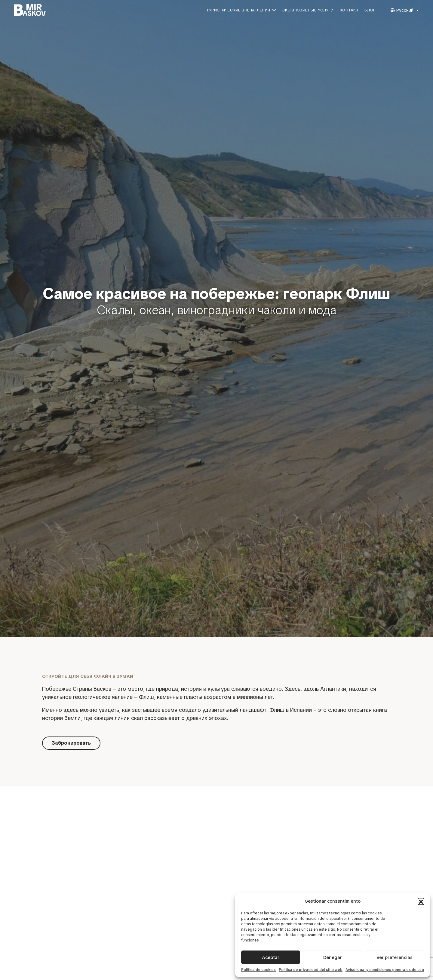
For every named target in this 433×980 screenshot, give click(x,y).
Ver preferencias (395, 957)
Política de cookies (258, 970)
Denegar (333, 957)
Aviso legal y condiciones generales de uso (385, 970)
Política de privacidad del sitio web (311, 970)
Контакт (349, 10)
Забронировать (71, 743)
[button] (421, 901)
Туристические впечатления (241, 10)
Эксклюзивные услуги (308, 10)
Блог (370, 10)
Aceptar (271, 957)
